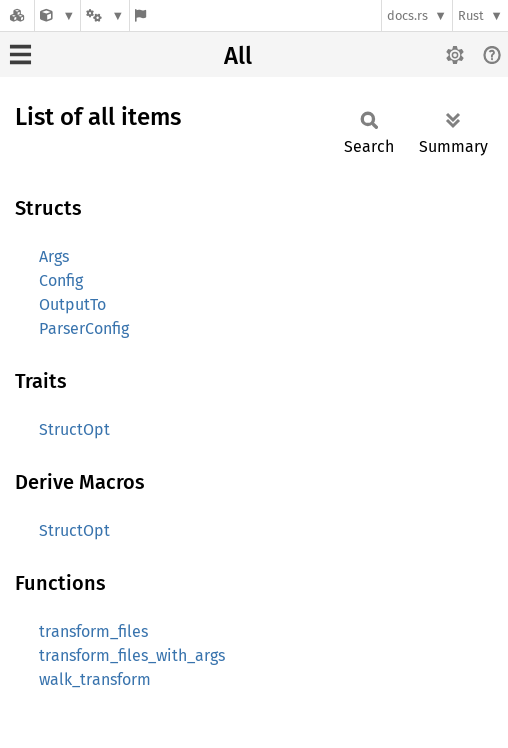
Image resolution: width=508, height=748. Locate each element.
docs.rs (407, 15)
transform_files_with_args (132, 655)
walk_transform (95, 679)
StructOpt (74, 429)
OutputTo (72, 304)
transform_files (93, 631)
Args (54, 256)
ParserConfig (84, 328)
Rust (471, 15)
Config (61, 280)
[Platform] (105, 15)
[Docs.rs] (17, 15)
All (238, 56)
